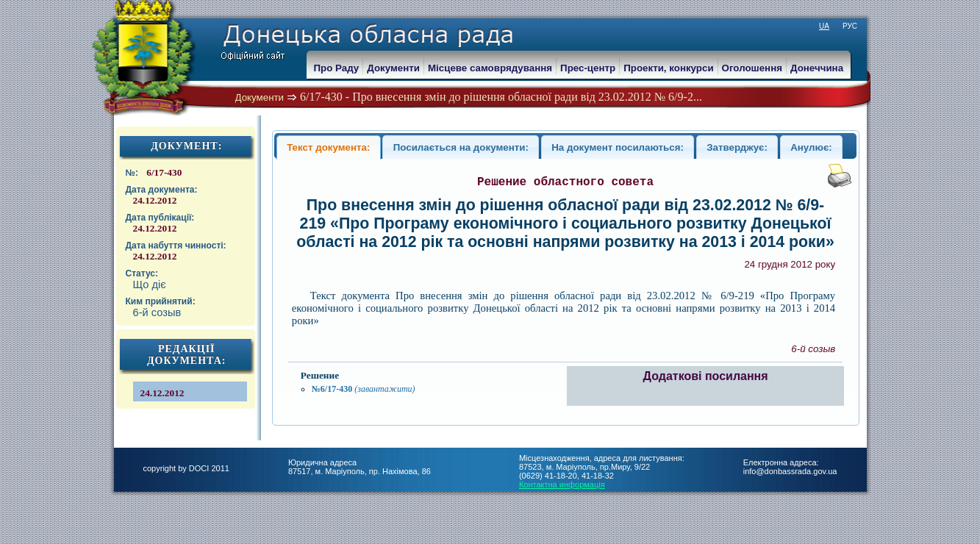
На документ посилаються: (618, 147)
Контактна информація (562, 484)
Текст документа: (328, 147)
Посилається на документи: (461, 147)
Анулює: (811, 147)
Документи (260, 97)
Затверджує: (737, 147)
